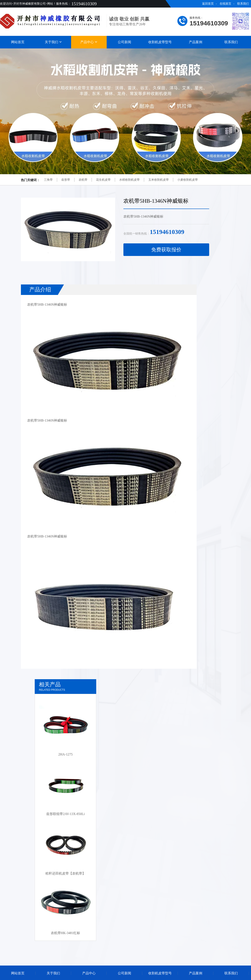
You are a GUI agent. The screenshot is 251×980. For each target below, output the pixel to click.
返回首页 (208, 4)
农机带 (83, 180)
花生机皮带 (103, 180)
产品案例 (196, 42)
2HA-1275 (65, 754)
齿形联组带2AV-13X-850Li (65, 814)
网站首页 (18, 42)
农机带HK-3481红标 (65, 933)
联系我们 (243, 4)
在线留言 (225, 4)
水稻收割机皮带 (129, 180)
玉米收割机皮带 (159, 180)
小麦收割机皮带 (188, 180)
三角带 (48, 180)
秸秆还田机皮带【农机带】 (65, 873)
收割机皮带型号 (160, 42)
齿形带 (66, 180)
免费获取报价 (166, 250)
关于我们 (53, 42)
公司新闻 (124, 42)
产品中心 (89, 42)
